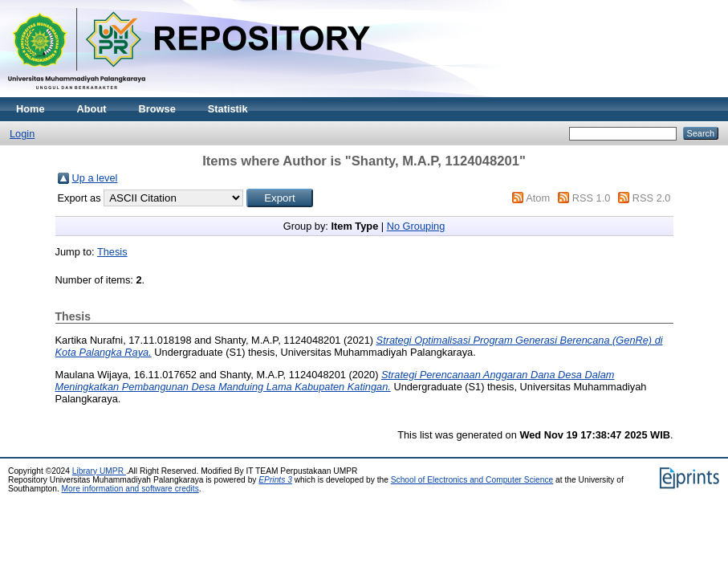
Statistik (228, 109)
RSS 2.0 (652, 198)
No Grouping (416, 226)
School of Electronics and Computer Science (472, 480)
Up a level (95, 178)
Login (22, 134)
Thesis (112, 252)
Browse (157, 109)
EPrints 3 (275, 480)
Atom (538, 198)
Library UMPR (99, 471)
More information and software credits (130, 489)
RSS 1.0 (592, 198)
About (92, 109)
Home (31, 109)
